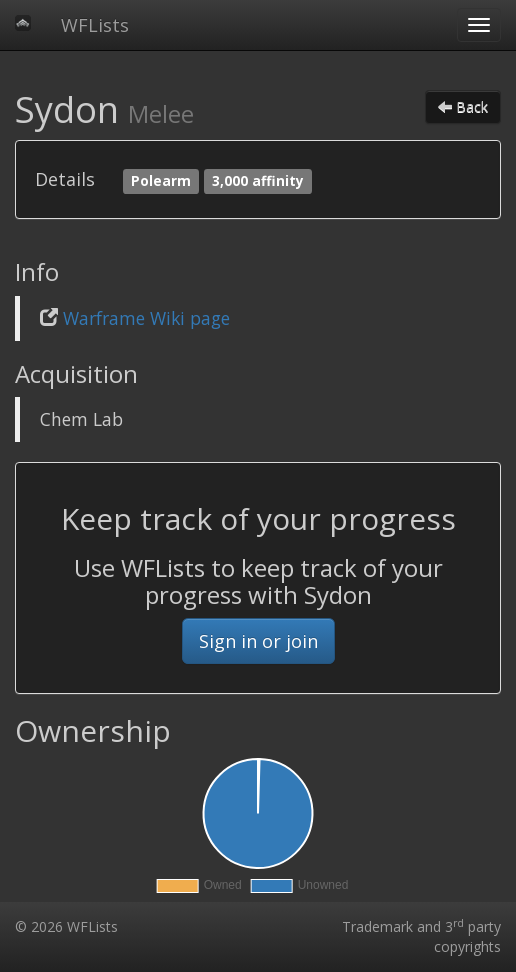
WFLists (95, 25)
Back (463, 106)
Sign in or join (258, 641)
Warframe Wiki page (146, 318)
